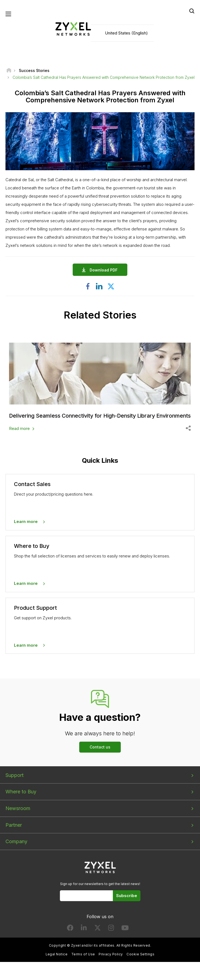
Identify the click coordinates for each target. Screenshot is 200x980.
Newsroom (18, 814)
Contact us (100, 753)
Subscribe (127, 902)
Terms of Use (83, 960)
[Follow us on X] (98, 935)
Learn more (26, 527)
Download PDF (105, 270)
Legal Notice (57, 960)
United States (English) (126, 33)
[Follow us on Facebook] (70, 935)
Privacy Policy (111, 960)
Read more (19, 434)
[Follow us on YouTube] (125, 935)
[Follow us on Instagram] (111, 935)
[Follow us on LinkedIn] (84, 935)
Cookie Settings (140, 960)
